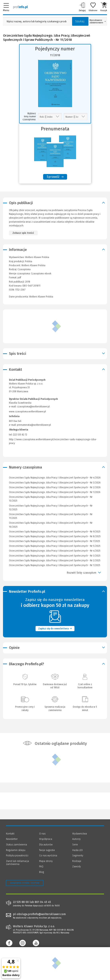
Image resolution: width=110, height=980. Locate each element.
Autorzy (76, 839)
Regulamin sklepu (16, 850)
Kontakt (10, 834)
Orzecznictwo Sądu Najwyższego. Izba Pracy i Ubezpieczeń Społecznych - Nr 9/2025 (55, 532)
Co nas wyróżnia (48, 856)
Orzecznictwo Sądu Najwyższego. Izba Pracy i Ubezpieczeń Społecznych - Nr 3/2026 (55, 483)
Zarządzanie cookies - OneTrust (25, 883)
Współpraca (46, 839)
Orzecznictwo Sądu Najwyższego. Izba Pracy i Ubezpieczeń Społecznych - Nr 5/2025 (55, 546)
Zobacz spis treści (23, 233)
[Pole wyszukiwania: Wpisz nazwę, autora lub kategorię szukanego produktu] (37, 21)
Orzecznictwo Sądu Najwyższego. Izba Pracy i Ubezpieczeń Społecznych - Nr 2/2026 (55, 487)
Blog (42, 872)
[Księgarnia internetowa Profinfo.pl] (20, 7)
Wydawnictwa (80, 834)
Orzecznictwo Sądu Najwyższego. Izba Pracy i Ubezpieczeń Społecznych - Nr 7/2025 (55, 541)
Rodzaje (77, 861)
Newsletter (12, 839)
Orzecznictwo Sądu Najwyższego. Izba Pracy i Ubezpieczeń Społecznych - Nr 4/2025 (55, 551)
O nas (42, 834)
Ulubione (93, 7)
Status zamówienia (16, 845)
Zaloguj (82, 7)
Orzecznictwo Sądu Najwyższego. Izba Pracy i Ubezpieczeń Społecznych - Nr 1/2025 (55, 565)
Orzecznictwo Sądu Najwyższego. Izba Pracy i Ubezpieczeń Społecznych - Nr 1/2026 (55, 492)
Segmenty (78, 856)
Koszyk (104, 7)
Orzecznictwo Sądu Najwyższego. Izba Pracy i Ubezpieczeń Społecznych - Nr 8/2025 (55, 536)
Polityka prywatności (17, 856)
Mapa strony (46, 861)
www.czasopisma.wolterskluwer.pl (27, 412)
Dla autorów (46, 845)
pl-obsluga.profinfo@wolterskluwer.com (39, 914)
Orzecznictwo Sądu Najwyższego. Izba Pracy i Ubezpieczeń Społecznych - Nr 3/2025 (55, 556)
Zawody (77, 867)
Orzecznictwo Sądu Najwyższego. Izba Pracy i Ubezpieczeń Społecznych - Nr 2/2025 (55, 560)
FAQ (41, 867)
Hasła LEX (77, 850)
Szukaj (80, 21)
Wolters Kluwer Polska (33, 265)
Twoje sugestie (47, 850)
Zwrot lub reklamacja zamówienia (17, 863)
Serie (75, 845)
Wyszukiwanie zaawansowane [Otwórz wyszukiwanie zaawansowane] (98, 22)
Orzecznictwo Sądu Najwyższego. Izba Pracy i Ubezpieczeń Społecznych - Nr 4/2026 (55, 478)
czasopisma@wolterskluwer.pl (33, 407)
